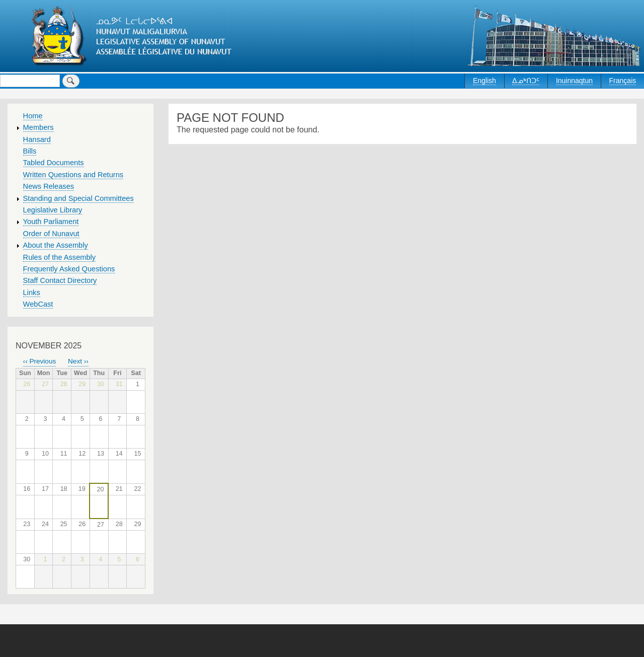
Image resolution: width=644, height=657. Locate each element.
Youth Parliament (51, 222)
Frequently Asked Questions (69, 269)
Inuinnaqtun (574, 81)
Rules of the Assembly (60, 257)
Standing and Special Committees (78, 198)
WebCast (38, 304)
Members (38, 127)
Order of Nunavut (51, 234)
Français (623, 81)
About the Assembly (56, 245)
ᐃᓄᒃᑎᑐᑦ (526, 81)
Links (32, 293)
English (485, 81)
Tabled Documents (54, 163)
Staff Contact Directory (60, 280)
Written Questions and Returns (73, 175)
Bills (30, 151)
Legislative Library (53, 210)
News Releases (49, 186)
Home (33, 116)
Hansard (37, 139)
